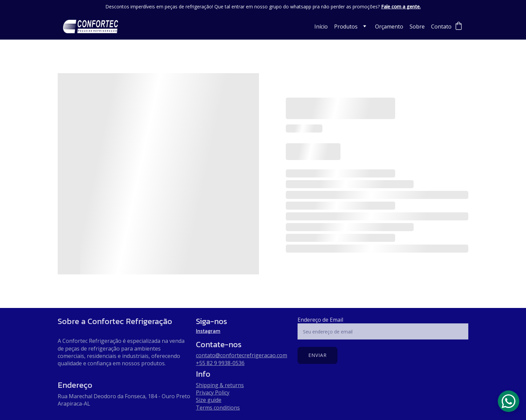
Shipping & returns (220, 385)
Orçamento (389, 27)
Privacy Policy (213, 392)
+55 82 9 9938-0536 (220, 363)
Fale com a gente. (401, 7)
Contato (441, 27)
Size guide (209, 400)
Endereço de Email (320, 320)
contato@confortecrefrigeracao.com (242, 355)
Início (321, 27)
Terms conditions (218, 408)
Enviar (318, 355)
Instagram (208, 331)
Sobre (417, 27)
